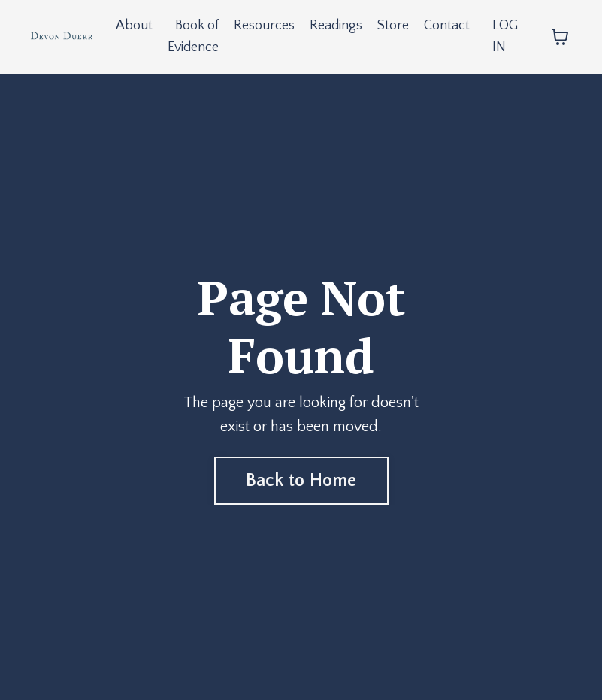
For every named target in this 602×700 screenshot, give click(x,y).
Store (393, 26)
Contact (447, 26)
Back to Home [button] (301, 481)
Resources (264, 26)
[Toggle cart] (560, 37)
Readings (336, 26)
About (134, 26)
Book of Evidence (193, 36)
